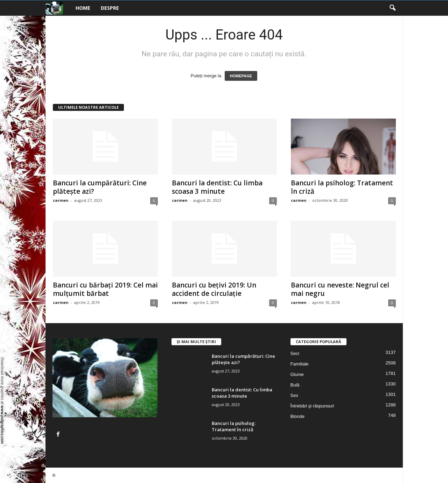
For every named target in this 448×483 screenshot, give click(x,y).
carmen (61, 200)
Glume (297, 374)
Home (83, 8)
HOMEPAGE (241, 76)
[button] (392, 8)
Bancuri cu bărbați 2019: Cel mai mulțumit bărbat (105, 289)
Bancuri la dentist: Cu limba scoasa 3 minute (217, 187)
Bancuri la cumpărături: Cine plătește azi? (100, 187)
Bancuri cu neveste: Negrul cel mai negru (340, 289)
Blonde (297, 416)
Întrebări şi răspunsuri (312, 406)
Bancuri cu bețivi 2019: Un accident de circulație (214, 289)
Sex (294, 395)
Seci (295, 353)
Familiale (300, 364)
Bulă (295, 385)
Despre (110, 8)
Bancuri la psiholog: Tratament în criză (342, 187)
